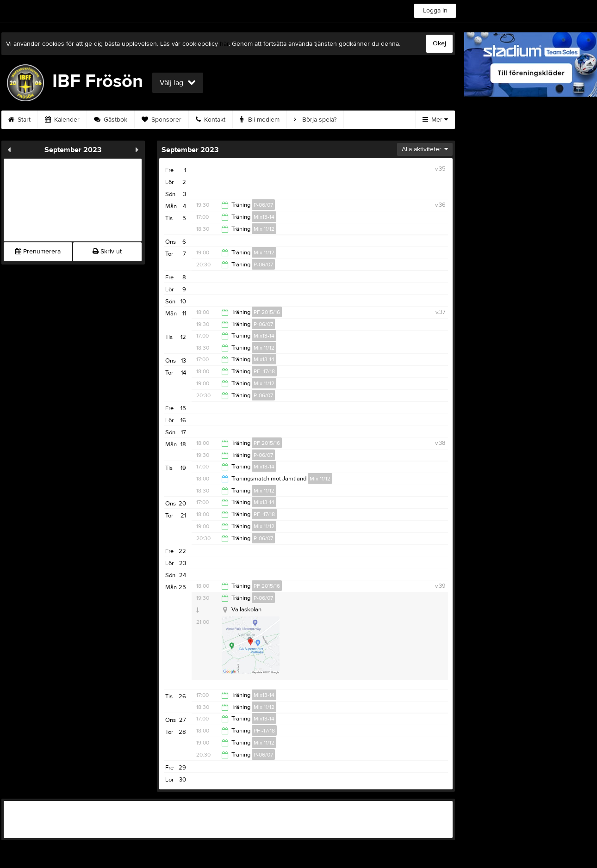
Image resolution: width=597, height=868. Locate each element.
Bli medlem (260, 120)
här (224, 44)
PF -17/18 (264, 371)
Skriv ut (107, 252)
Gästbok (111, 120)
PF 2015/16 (267, 312)
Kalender (62, 120)
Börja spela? (315, 120)
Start (19, 120)
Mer (435, 120)
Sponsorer (162, 120)
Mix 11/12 (264, 229)
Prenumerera (38, 252)
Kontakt (211, 120)
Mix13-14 (264, 217)
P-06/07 (263, 205)
